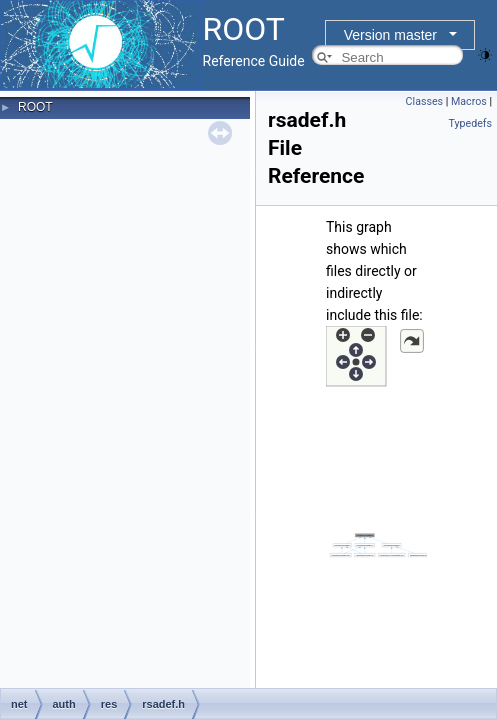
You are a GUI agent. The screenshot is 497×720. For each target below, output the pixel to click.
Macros (469, 101)
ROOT (35, 107)
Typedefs (470, 123)
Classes (424, 101)
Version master (390, 35)
